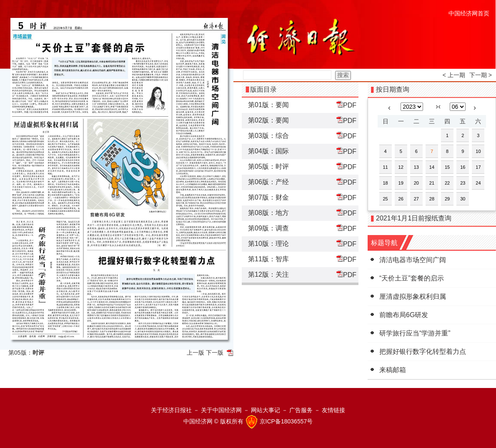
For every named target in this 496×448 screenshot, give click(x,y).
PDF (346, 105)
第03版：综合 (268, 136)
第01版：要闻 (268, 105)
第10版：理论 (268, 244)
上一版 (195, 353)
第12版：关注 (268, 274)
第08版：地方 (268, 213)
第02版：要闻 (268, 120)
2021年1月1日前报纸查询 (414, 218)
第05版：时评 (268, 166)
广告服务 (301, 410)
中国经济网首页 (469, 13)
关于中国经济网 (221, 410)
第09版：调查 (268, 228)
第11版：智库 (268, 259)
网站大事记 (266, 410)
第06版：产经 (268, 182)
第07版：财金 (268, 197)
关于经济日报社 (171, 410)
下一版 (215, 353)
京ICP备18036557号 (286, 421)
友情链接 (333, 410)
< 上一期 (454, 75)
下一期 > (481, 75)
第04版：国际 (268, 151)
